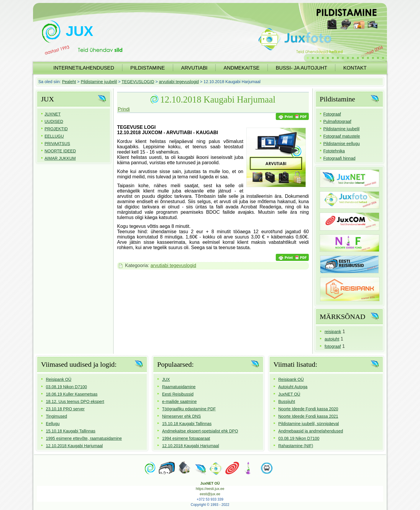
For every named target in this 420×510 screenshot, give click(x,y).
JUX (79, 31)
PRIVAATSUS (57, 144)
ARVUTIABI (194, 68)
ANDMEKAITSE (242, 68)
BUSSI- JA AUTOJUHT (301, 68)
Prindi (124, 109)
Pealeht (69, 82)
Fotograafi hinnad (339, 158)
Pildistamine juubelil (99, 82)
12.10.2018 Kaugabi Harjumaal (218, 99)
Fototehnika (334, 151)
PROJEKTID (56, 129)
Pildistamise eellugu (342, 144)
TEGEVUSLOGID (138, 82)
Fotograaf (332, 114)
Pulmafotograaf (337, 121)
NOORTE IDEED (60, 151)
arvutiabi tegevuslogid (179, 82)
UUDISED (54, 121)
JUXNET (52, 114)
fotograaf (333, 346)
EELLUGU (54, 136)
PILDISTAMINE (148, 68)
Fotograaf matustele (342, 136)
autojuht (332, 339)
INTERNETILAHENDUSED (84, 68)
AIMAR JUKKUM (60, 158)
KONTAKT (355, 68)
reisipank (333, 332)
